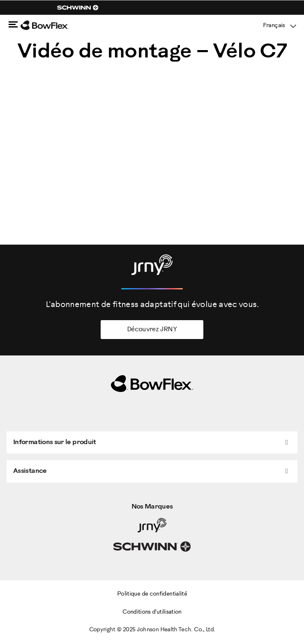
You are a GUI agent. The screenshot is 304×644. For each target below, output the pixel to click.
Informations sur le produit (55, 442)
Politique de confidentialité (152, 594)
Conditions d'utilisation (152, 612)
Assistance (30, 471)
